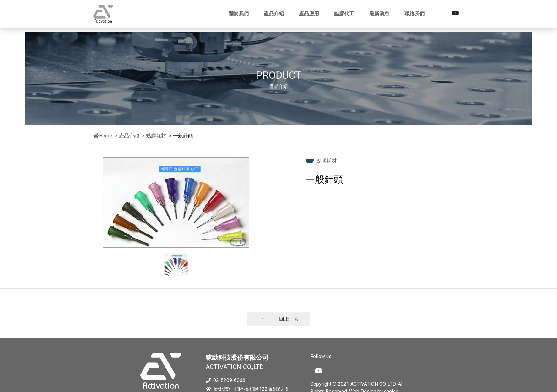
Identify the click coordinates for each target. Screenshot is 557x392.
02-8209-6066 (225, 380)
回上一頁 (280, 323)
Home (103, 136)
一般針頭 (183, 136)
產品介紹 (129, 136)
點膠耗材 (157, 136)
